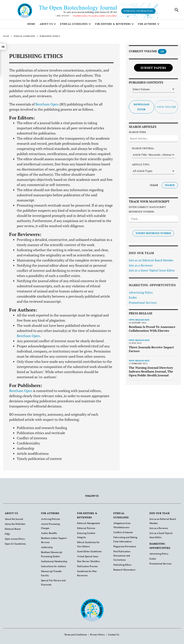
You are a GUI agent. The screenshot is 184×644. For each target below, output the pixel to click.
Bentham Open (47, 104)
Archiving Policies (50, 519)
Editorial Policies (86, 528)
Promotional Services (143, 303)
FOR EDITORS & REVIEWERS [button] (113, 24)
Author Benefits (49, 533)
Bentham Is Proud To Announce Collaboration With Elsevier (152, 329)
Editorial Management (88, 523)
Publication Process (87, 566)
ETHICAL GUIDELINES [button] (74, 24)
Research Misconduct (124, 570)
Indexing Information (138, 11)
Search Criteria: (143, 148)
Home (31, 24)
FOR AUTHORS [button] (147, 24)
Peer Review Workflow (89, 561)
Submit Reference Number (153, 233)
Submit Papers (153, 68)
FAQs (7, 534)
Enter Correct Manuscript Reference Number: (147, 209)
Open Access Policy (15, 539)
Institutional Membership (54, 561)
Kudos (133, 297)
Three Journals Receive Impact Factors (151, 349)
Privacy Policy (97, 635)
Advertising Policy (141, 292)
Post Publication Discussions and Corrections (122, 556)
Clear (154, 185)
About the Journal (14, 519)
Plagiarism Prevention (125, 546)
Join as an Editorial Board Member (151, 260)
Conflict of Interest (123, 532)
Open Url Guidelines (15, 544)
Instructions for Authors (53, 566)
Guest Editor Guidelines (89, 551)
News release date (139, 320)
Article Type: (141, 165)
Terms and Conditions (76, 635)
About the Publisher (15, 524)
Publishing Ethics (122, 565)
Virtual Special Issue (88, 556)
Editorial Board (13, 529)
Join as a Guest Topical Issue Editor (152, 270)
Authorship (47, 547)
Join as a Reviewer (141, 265)
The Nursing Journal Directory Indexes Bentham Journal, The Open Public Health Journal (151, 371)
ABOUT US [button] (46, 24)
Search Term (137, 132)
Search (170, 185)
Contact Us (114, 635)
